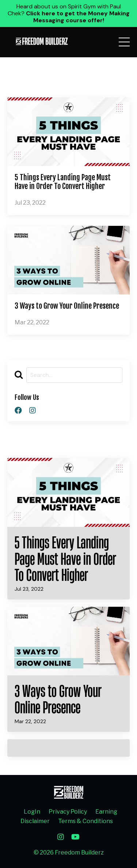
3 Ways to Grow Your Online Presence (67, 306)
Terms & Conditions (85, 821)
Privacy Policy (68, 812)
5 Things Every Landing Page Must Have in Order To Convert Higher (63, 182)
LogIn (32, 812)
